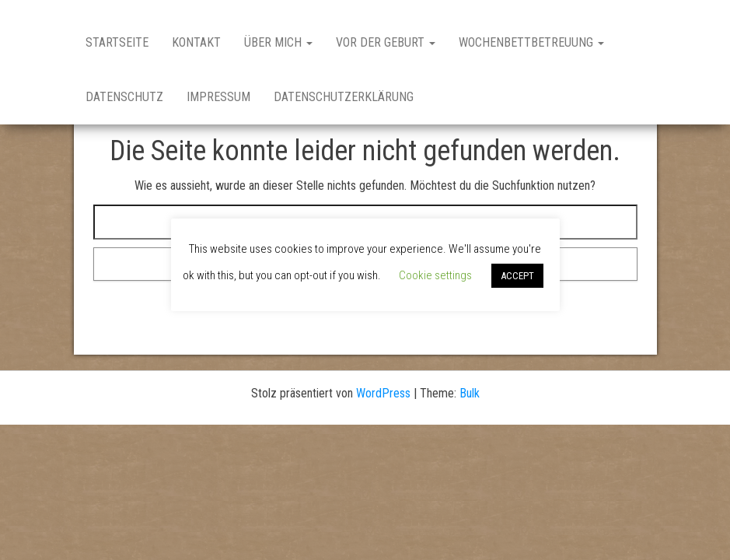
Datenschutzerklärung (344, 97)
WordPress (383, 393)
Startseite (117, 42)
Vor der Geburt (386, 42)
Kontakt (196, 42)
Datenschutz (124, 97)
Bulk (470, 393)
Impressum (218, 97)
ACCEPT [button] (517, 276)
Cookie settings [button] (435, 275)
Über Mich (278, 42)
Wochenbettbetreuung (531, 42)
